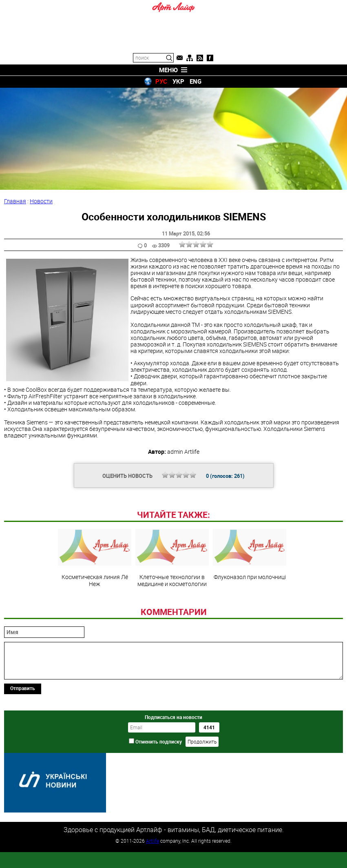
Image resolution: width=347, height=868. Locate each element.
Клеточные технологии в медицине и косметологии (172, 614)
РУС (161, 81)
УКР (178, 81)
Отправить (23, 744)
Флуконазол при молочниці (250, 610)
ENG (196, 81)
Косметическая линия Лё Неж (95, 614)
